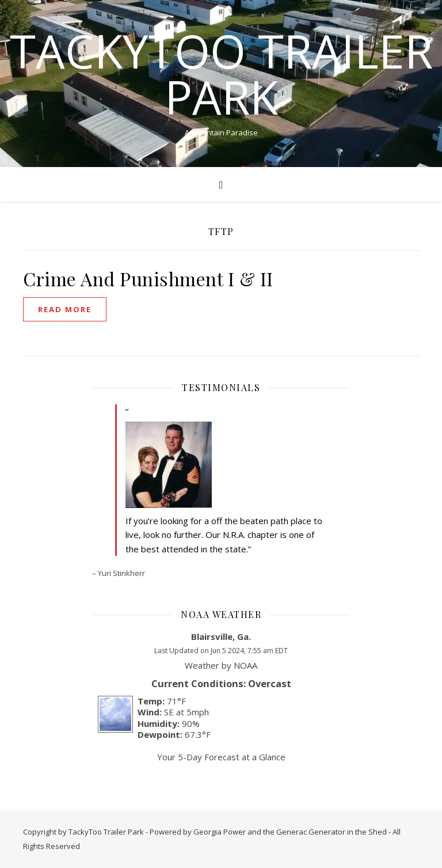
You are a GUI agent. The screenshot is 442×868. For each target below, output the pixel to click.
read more (65, 309)
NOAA (245, 665)
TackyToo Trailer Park (221, 74)
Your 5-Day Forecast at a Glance (221, 757)
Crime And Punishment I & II (148, 278)
